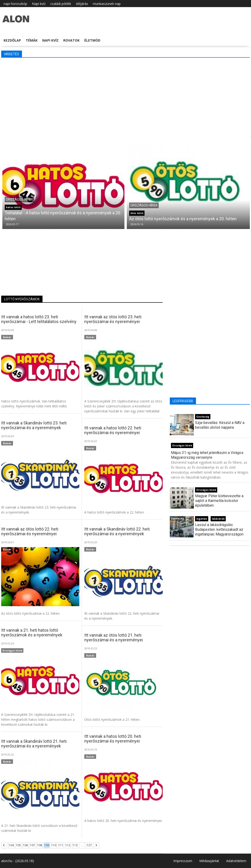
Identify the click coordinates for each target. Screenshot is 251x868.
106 (25, 845)
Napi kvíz (39, 4)
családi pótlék (61, 4)
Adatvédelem (236, 861)
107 (32, 845)
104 (11, 845)
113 (75, 845)
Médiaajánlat (209, 861)
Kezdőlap (12, 40)
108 (40, 845)
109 (47, 845)
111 (61, 845)
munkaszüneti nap (107, 4)
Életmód (92, 40)
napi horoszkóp (15, 4)
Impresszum (183, 861)
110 (54, 845)
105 (18, 845)
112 (68, 845)
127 (89, 845)
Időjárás (82, 4)
